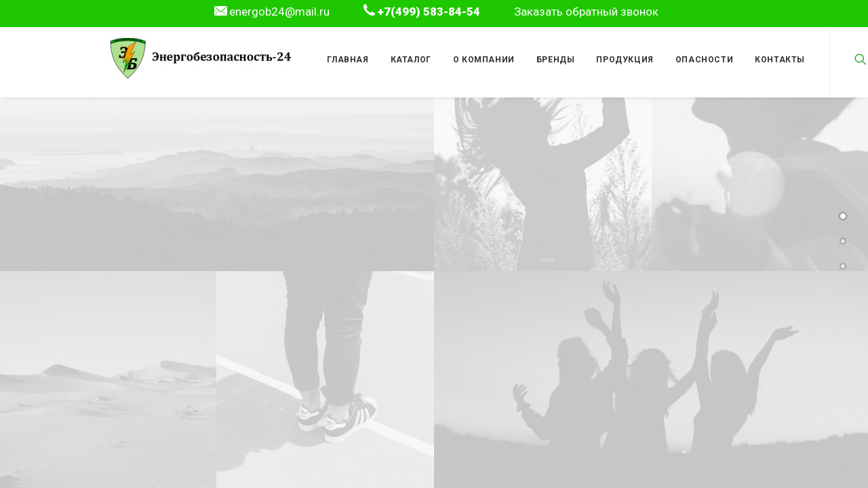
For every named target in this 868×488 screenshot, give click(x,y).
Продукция (625, 60)
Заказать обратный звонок (586, 12)
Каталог (411, 60)
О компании (484, 60)
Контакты (780, 60)
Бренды (556, 60)
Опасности (704, 60)
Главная (348, 60)
